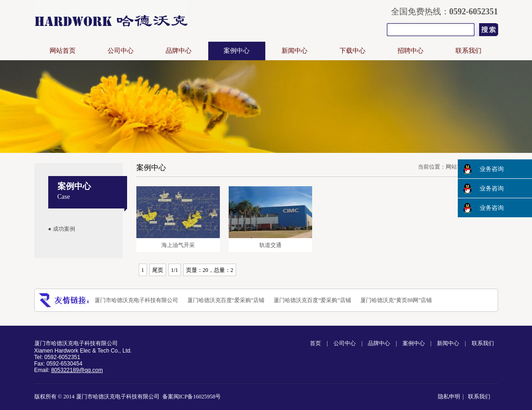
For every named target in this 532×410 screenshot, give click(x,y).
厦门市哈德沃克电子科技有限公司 (136, 300)
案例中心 (237, 51)
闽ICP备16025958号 (197, 397)
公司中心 (121, 51)
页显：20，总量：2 (210, 270)
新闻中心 (295, 51)
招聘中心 (410, 51)
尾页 (158, 270)
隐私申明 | (452, 397)
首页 (315, 343)
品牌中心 (179, 51)
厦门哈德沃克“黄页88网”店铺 (396, 300)
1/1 (175, 270)
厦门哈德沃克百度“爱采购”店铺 (226, 300)
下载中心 (353, 51)
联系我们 (468, 51)
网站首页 (63, 51)
